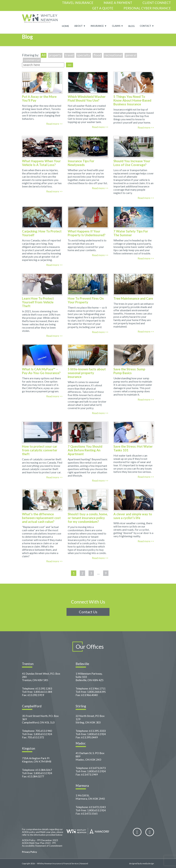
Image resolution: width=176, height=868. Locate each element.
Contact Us (88, 612)
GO (70, 65)
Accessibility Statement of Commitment (42, 846)
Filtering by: (31, 55)
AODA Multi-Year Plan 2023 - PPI (39, 843)
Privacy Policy (29, 852)
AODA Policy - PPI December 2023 (40, 840)
